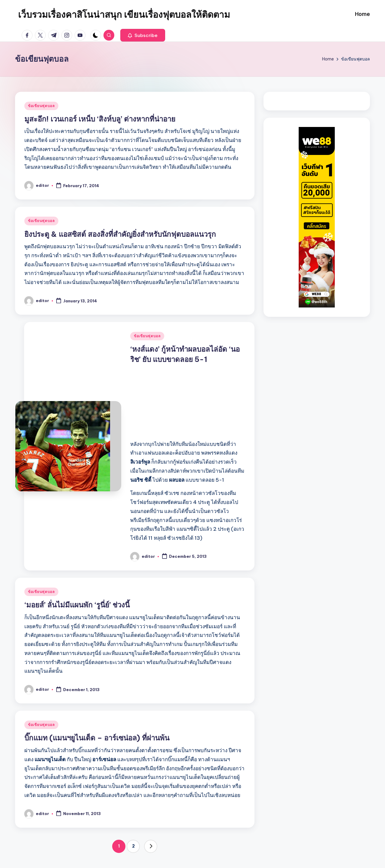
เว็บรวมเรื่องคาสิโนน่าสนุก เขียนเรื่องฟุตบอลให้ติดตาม (124, 14)
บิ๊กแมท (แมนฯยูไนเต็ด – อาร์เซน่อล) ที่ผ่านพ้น (97, 738)
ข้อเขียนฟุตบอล (41, 106)
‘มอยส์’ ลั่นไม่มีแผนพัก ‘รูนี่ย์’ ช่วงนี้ (77, 605)
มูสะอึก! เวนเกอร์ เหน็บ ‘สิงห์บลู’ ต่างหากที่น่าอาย (100, 119)
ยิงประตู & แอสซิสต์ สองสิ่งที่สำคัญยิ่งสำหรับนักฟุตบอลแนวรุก (120, 234)
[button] (143, 35)
